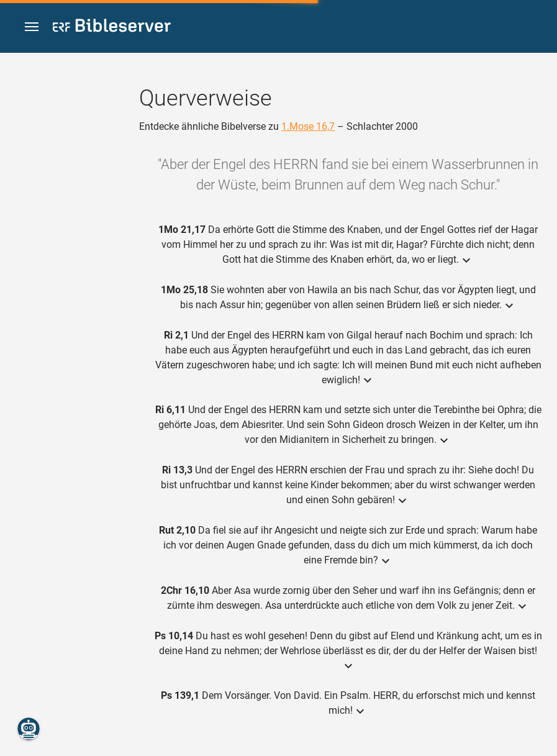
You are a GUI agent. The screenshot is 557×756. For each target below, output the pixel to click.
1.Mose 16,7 (308, 126)
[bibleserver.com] (112, 28)
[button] (32, 27)
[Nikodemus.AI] (29, 729)
